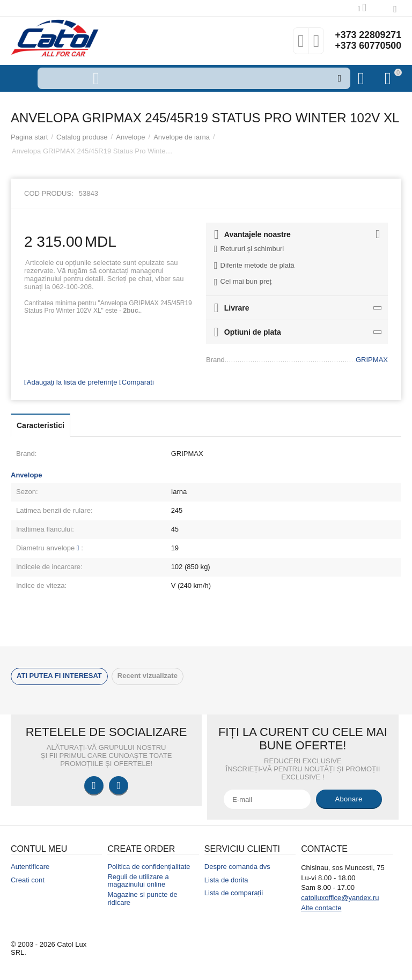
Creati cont (28, 880)
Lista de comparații (234, 893)
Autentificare (30, 867)
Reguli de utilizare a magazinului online (138, 881)
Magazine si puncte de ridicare (142, 898)
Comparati (137, 382)
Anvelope (130, 137)
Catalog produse (82, 137)
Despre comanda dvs (237, 867)
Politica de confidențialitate (149, 867)
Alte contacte (321, 908)
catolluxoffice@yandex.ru (340, 898)
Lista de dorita (226, 880)
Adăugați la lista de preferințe (71, 382)
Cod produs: (49, 193)
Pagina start (29, 137)
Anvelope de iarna (182, 137)
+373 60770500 (367, 46)
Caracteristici (41, 425)
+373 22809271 (367, 35)
